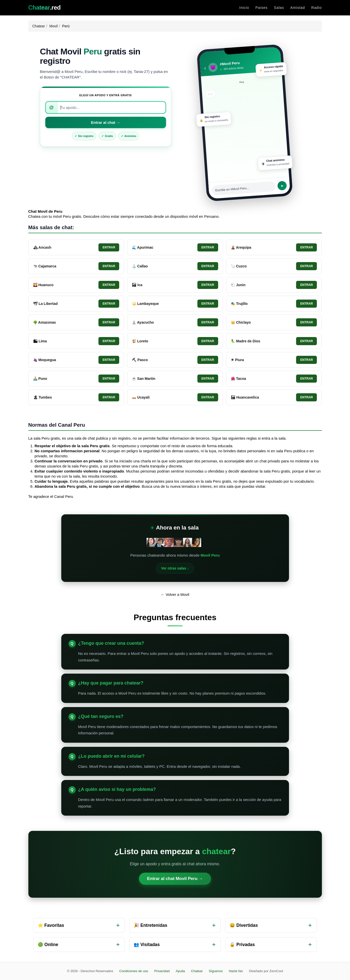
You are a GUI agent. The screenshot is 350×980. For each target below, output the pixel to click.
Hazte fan (236, 971)
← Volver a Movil (175, 594)
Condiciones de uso (134, 971)
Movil (54, 26)
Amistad (298, 8)
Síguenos (216, 971)
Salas (279, 8)
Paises (261, 8)
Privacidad (162, 971)
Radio (317, 8)
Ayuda (180, 971)
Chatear (39, 26)
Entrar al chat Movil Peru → (175, 879)
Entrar (109, 247)
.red (45, 8)
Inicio (244, 8)
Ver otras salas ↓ (175, 568)
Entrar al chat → (105, 122)
